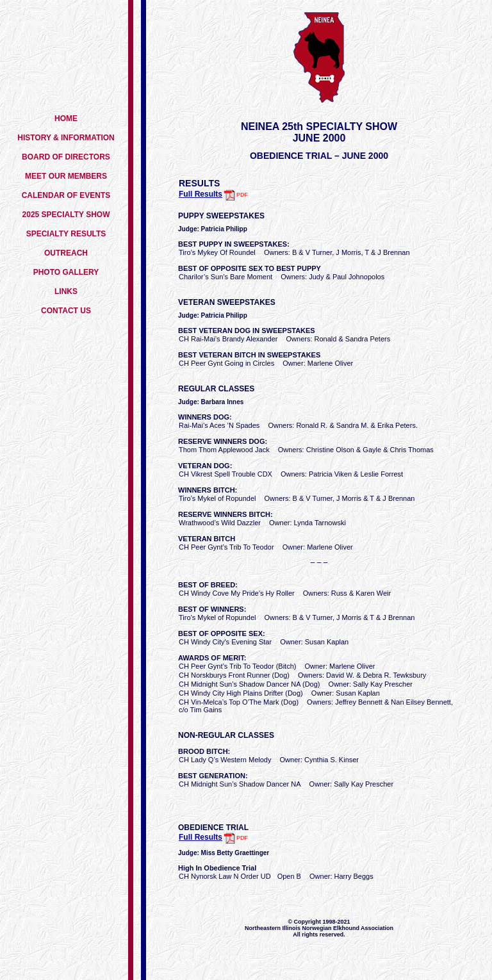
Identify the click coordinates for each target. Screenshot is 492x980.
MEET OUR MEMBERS (66, 176)
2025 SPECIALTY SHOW (66, 215)
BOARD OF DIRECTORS (66, 157)
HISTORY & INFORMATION (66, 138)
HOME (66, 118)
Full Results (201, 194)
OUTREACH (66, 253)
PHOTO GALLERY (66, 272)
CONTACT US (66, 311)
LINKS (66, 291)
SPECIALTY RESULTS (66, 234)
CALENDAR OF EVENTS (66, 195)
